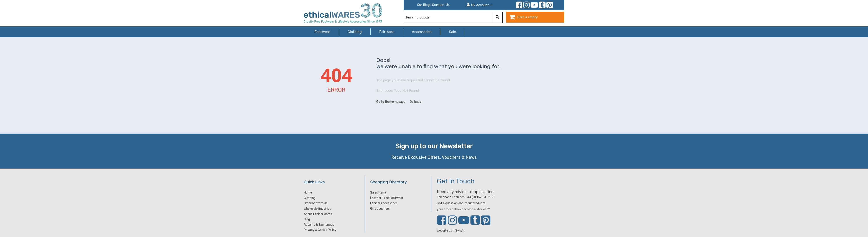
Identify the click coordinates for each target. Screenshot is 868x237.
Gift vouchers (380, 209)
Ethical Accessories (384, 203)
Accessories (422, 32)
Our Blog (423, 5)
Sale (452, 32)
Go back (415, 102)
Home (308, 193)
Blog (307, 219)
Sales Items (378, 193)
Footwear (322, 32)
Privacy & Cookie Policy (320, 230)
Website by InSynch (450, 231)
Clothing (355, 32)
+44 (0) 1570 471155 (480, 197)
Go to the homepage (391, 102)
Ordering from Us (316, 203)
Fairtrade (387, 32)
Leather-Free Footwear (387, 198)
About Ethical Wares (318, 214)
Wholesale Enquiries (317, 209)
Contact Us (441, 5)
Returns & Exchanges (319, 225)
